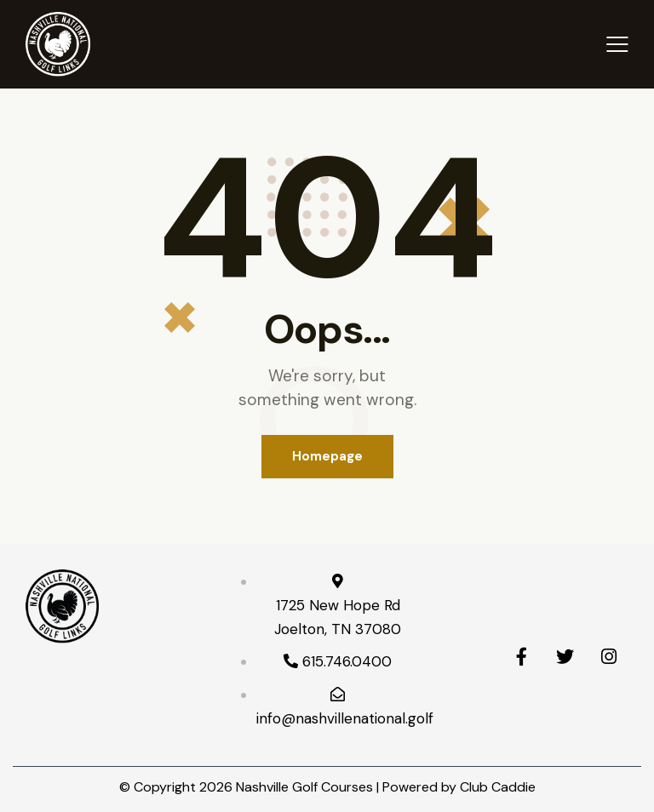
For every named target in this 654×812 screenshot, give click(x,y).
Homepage (327, 456)
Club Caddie (498, 787)
